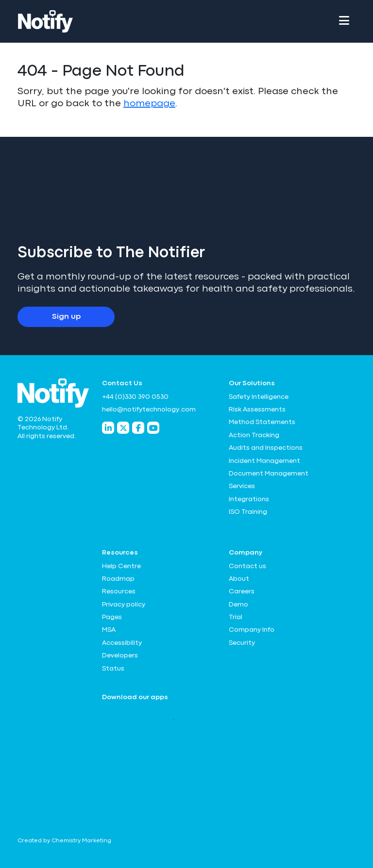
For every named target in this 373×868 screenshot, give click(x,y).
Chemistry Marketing (81, 841)
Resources (119, 591)
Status (113, 669)
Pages (112, 617)
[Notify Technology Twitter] (123, 428)
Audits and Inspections (266, 448)
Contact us (247, 566)
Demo (238, 605)
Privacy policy (124, 605)
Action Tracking (254, 435)
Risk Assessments (257, 409)
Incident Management (264, 461)
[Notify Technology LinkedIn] (108, 428)
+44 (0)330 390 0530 (135, 397)
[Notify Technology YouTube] (153, 428)
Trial (236, 617)
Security (242, 643)
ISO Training (248, 512)
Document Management (269, 474)
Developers (120, 655)
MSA (109, 630)
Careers (242, 591)
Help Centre (121, 566)
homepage (149, 104)
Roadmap (118, 579)
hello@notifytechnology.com (149, 409)
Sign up (66, 317)
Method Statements (262, 422)
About (239, 579)
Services (242, 486)
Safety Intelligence (259, 397)
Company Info (252, 630)
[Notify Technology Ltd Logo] (45, 21)
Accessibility (122, 643)
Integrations (249, 499)
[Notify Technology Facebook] (138, 428)
